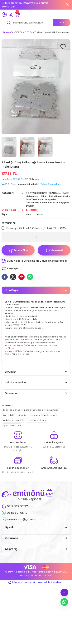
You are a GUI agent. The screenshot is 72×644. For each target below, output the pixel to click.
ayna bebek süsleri (12, 426)
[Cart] (17, 15)
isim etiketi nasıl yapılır (29, 415)
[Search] (36, 23)
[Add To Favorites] (63, 46)
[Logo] (27, 495)
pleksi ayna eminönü (13, 420)
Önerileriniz (12, 393)
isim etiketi (8, 415)
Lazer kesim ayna (12, 410)
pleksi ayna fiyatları (34, 410)
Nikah (44, 196)
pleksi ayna (50, 415)
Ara (62, 22)
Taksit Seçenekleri (51, 184)
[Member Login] (11, 15)
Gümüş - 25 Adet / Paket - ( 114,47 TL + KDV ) (37, 228)
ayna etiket (52, 410)
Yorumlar (10, 372)
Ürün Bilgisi (12, 290)
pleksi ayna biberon (37, 420)
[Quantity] (36, 237)
